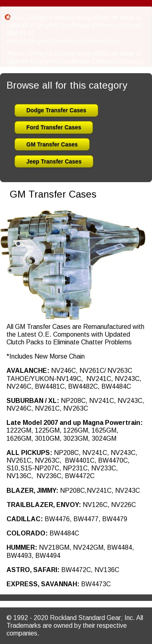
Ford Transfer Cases (54, 127)
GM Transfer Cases (52, 144)
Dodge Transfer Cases (56, 110)
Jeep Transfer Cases (54, 161)
